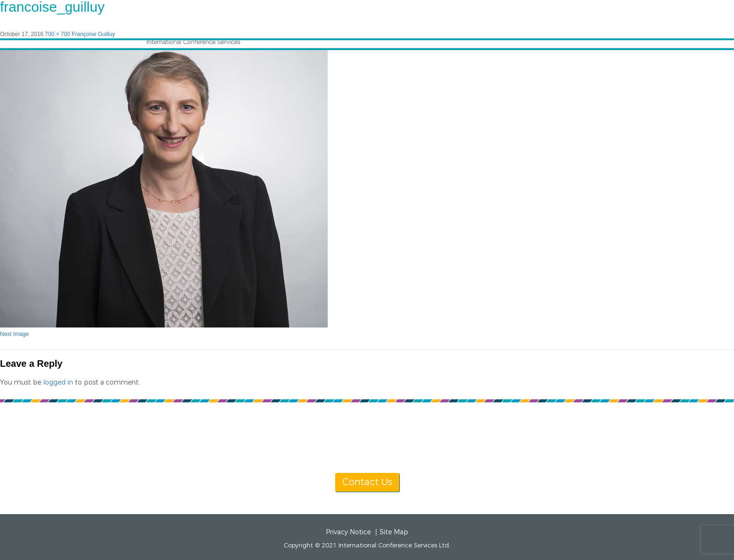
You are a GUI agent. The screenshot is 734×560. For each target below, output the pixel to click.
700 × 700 (58, 34)
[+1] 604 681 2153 (389, 438)
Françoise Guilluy (93, 34)
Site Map (394, 532)
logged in (58, 382)
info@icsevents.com (488, 438)
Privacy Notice (348, 532)
